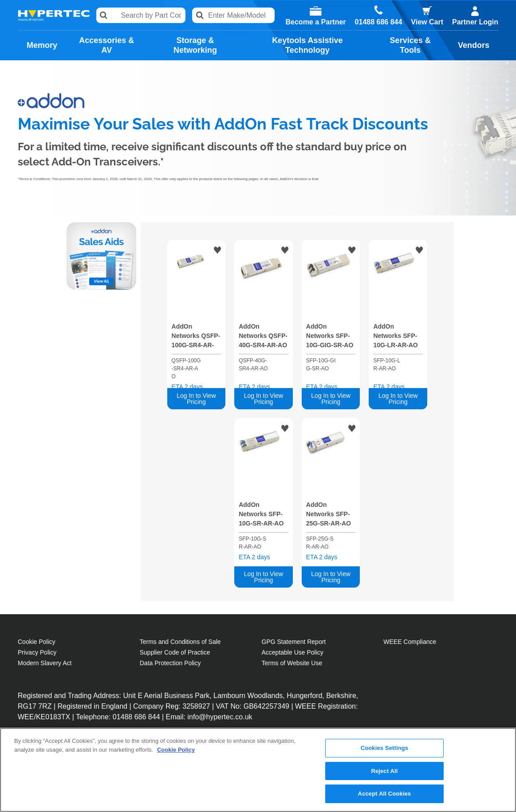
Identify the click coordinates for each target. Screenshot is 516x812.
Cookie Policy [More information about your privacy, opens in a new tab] (176, 750)
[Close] (502, 769)
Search (104, 15)
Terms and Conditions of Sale (180, 642)
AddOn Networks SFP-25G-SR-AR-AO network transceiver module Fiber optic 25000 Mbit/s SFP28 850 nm (329, 516)
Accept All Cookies (385, 794)
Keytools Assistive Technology (307, 45)
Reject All (384, 771)
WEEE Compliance (410, 642)
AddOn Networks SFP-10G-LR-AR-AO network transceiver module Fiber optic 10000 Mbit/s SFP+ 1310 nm (395, 337)
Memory (42, 45)
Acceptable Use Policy (293, 652)
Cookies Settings (385, 748)
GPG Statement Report (294, 642)
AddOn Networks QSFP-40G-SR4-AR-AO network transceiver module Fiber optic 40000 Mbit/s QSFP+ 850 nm (263, 337)
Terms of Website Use (292, 663)
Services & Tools (410, 45)
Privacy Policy (37, 652)
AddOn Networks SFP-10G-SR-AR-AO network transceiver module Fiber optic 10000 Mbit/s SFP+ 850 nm (262, 516)
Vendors (474, 45)
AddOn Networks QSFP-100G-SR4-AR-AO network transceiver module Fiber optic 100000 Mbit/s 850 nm (196, 337)
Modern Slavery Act (45, 663)
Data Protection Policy (170, 663)
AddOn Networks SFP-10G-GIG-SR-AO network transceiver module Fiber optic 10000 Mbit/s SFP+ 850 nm (330, 337)
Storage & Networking (195, 45)
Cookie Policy (37, 642)
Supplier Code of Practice (175, 652)
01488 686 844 (379, 22)
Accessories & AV (106, 45)
